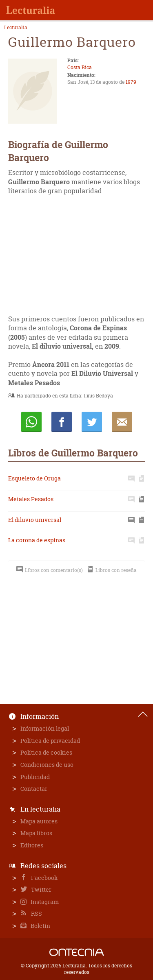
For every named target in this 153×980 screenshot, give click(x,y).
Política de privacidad (50, 741)
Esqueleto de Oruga (34, 478)
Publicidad (35, 777)
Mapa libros (36, 833)
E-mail (122, 422)
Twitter (41, 889)
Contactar (34, 789)
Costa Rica (80, 67)
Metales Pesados (31, 499)
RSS (36, 913)
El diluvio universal (35, 520)
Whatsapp (31, 422)
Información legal (45, 728)
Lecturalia (16, 28)
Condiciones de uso (47, 765)
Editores (32, 845)
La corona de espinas (37, 540)
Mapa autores (39, 821)
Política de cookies (46, 752)
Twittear (92, 422)
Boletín (40, 926)
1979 (131, 82)
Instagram (44, 902)
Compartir (62, 422)
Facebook (44, 878)
